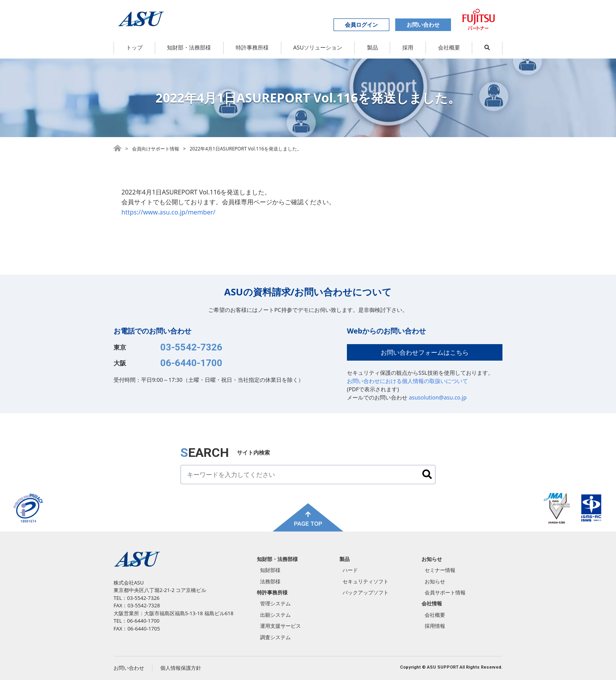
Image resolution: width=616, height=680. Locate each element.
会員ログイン (361, 25)
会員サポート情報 (445, 592)
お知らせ (432, 559)
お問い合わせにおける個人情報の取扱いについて (407, 381)
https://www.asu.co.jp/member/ (168, 212)
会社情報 (432, 603)
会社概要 (449, 47)
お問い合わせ (423, 25)
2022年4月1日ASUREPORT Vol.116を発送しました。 (246, 149)
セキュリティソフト (366, 581)
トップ (134, 47)
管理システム (275, 603)
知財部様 (270, 570)
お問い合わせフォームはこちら (425, 352)
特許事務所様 (252, 47)
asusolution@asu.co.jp (438, 397)
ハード (350, 570)
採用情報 (435, 626)
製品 (372, 47)
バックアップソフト (366, 592)
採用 (408, 47)
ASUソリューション (318, 47)
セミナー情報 (440, 570)
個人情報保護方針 (181, 668)
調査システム (275, 637)
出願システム (275, 615)
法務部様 (270, 581)
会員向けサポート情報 (156, 149)
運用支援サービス (280, 626)
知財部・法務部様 (189, 47)
